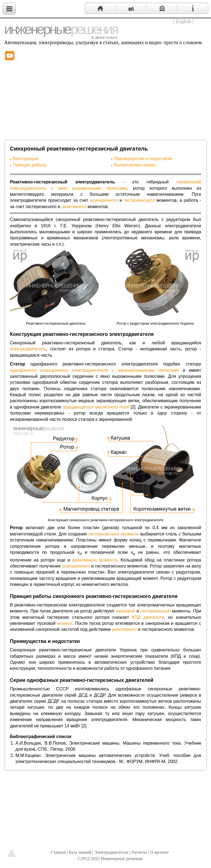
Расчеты (139, 852)
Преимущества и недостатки (143, 159)
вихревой (125, 611)
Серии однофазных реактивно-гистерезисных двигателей (82, 680)
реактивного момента (95, 560)
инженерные (61, 29)
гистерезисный (156, 611)
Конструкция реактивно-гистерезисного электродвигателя (82, 334)
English (183, 21)
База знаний (80, 852)
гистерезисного (139, 200)
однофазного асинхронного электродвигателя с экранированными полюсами (95, 370)
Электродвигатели (111, 852)
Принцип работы (30, 165)
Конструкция (25, 159)
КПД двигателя (148, 617)
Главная (59, 852)
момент (65, 623)
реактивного (74, 207)
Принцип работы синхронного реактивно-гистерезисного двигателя (94, 596)
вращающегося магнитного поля (96, 407)
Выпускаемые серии (135, 165)
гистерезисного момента (113, 534)
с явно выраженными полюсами (89, 188)
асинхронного (104, 200)
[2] (133, 407)
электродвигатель (28, 349)
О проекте (159, 852)
